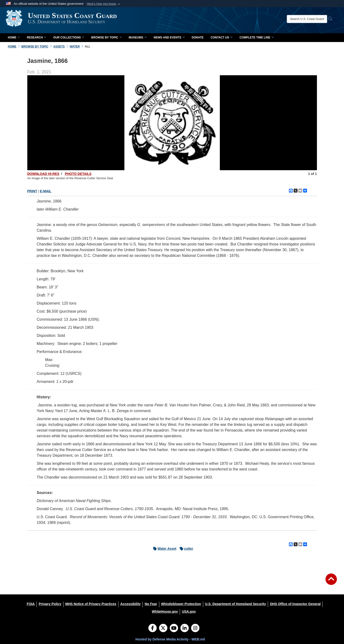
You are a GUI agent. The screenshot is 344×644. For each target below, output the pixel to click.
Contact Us (221, 38)
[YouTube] (174, 629)
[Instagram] (195, 629)
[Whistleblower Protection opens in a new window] (181, 604)
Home (14, 38)
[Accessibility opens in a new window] (131, 604)
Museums (138, 38)
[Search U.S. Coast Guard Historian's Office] (311, 19)
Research (36, 38)
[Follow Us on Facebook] (153, 629)
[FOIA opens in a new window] (31, 604)
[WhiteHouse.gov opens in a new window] (165, 611)
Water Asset (164, 549)
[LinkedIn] (185, 629)
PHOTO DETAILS (78, 174)
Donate (198, 38)
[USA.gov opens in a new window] (189, 611)
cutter (185, 549)
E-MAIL (46, 191)
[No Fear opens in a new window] (151, 604)
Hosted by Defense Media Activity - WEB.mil (170, 639)
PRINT (32, 191)
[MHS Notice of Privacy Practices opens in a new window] (91, 604)
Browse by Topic (106, 38)
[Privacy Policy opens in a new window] (50, 604)
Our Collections (69, 38)
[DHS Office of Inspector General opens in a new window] (295, 604)
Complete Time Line (257, 38)
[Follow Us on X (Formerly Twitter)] (163, 629)
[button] (104, 4)
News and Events (169, 38)
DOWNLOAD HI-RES (43, 174)
